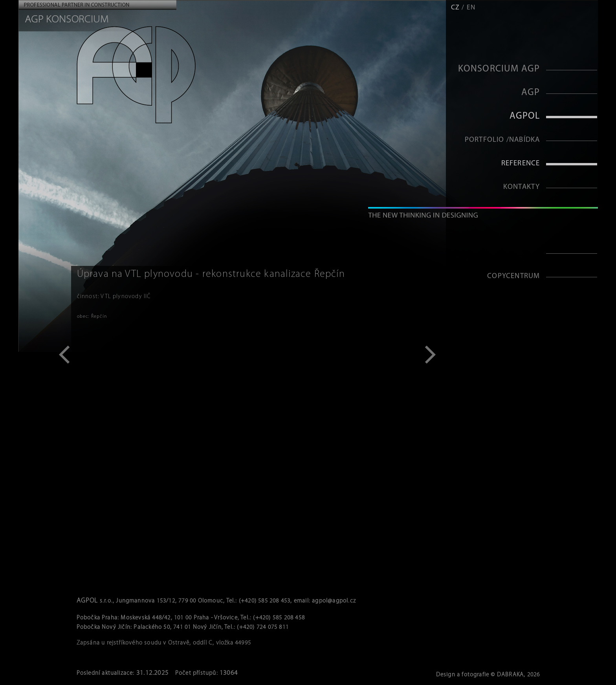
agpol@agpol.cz (334, 601)
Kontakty (522, 187)
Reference (521, 164)
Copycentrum (513, 276)
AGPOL (525, 116)
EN (471, 8)
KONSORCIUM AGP (499, 69)
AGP (531, 93)
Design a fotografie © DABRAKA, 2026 (488, 675)
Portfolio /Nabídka (502, 140)
